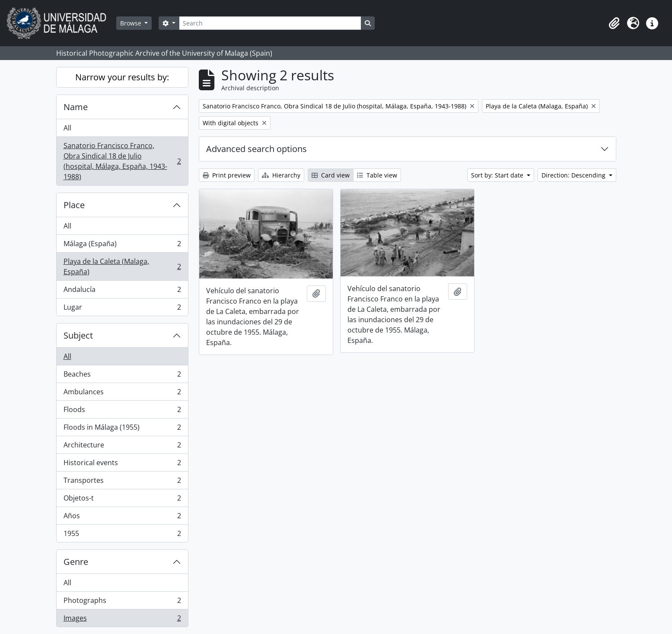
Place (74, 205)
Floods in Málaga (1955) (122, 429)
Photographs (122, 602)
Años (122, 518)
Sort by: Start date (498, 175)
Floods (122, 411)
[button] (614, 23)
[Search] (270, 23)
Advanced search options (256, 149)
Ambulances (122, 394)
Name (76, 107)
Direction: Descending (574, 175)
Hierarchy (281, 175)
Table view (377, 175)
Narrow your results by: (122, 77)
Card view (331, 175)
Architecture (122, 447)
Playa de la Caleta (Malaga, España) (122, 266)
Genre (76, 562)
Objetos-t (122, 500)
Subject (78, 335)
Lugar (122, 309)
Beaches (122, 376)
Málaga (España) (122, 246)
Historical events (122, 464)
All (67, 128)
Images (122, 620)
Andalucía (122, 291)
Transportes (122, 482)
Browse (132, 23)
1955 (122, 535)
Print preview (227, 175)
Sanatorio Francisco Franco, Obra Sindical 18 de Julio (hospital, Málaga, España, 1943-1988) (122, 161)
